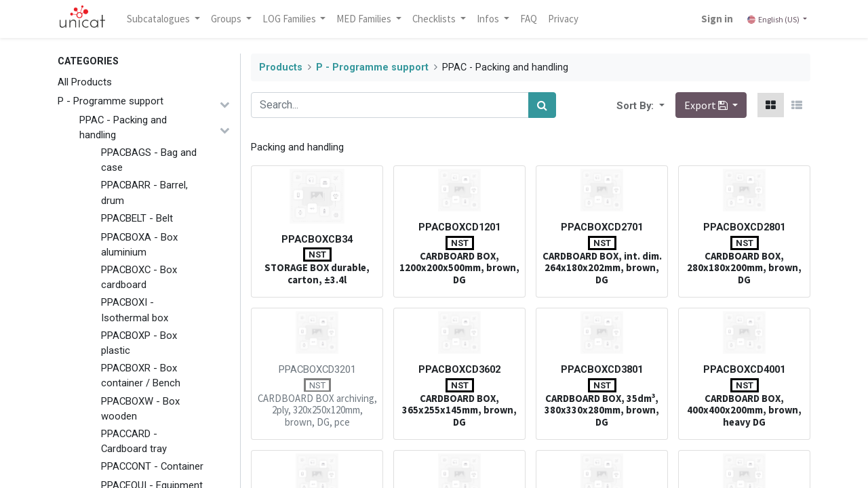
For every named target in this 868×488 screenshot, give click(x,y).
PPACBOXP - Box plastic (139, 343)
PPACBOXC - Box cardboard (139, 277)
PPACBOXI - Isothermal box (135, 310)
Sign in (717, 19)
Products (281, 67)
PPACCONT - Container (152, 466)
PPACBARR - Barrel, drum (144, 192)
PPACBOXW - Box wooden (140, 409)
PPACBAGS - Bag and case (149, 160)
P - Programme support (111, 101)
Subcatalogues (159, 19)
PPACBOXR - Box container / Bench (141, 375)
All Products (85, 82)
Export (707, 105)
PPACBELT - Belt (137, 218)
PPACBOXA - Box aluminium (139, 245)
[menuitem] (529, 19)
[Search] (542, 105)
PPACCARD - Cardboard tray (134, 441)
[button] (660, 105)
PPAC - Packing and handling (123, 127)
